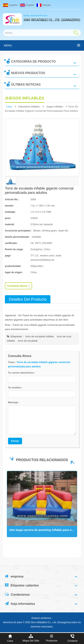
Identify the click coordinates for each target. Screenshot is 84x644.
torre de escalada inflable (40, 336)
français (44, 5)
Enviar (15, 441)
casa (9, 107)
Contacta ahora (18, 286)
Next (7, 508)
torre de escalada (28, 341)
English (27, 5)
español (10, 5)
